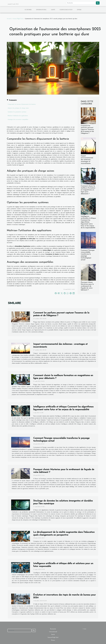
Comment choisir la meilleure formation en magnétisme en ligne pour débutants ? (88, 190)
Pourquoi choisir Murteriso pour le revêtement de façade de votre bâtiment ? (87, 286)
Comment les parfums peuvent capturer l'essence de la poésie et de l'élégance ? (87, 130)
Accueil (9, 19)
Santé (53, 10)
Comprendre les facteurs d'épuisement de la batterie (22, 104)
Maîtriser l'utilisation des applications (18, 116)
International (41, 10)
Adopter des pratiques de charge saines (18, 108)
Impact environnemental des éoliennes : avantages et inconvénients (87, 160)
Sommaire (13, 100)
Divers (79, 10)
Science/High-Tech (66, 10)
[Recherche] (81, 3)
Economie (28, 10)
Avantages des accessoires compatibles (18, 120)
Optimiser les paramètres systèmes (17, 112)
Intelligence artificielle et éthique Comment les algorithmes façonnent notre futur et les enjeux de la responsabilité (88, 222)
